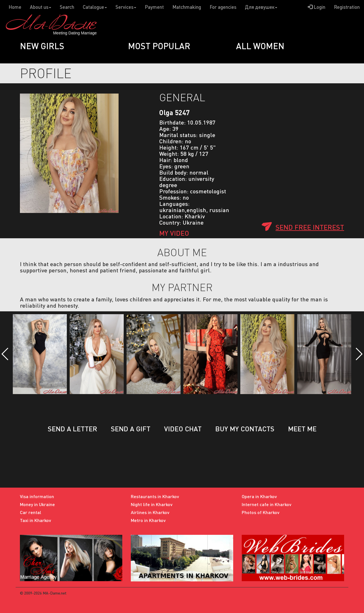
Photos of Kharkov (261, 512)
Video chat (183, 429)
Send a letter (73, 429)
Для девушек (261, 7)
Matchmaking (187, 7)
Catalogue (95, 7)
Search (67, 7)
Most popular (159, 46)
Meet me (302, 429)
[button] (5, 354)
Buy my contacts (245, 429)
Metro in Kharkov (148, 520)
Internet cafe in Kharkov (267, 504)
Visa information (37, 496)
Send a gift (131, 429)
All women (260, 46)
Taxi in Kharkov (36, 520)
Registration (347, 7)
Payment (154, 7)
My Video (174, 233)
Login (317, 7)
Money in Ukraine (37, 504)
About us (41, 7)
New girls (42, 46)
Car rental (31, 512)
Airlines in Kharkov (150, 512)
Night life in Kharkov (152, 504)
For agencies (223, 7)
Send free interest (310, 227)
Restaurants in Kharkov (155, 496)
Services (126, 7)
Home (15, 7)
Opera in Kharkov (259, 496)
